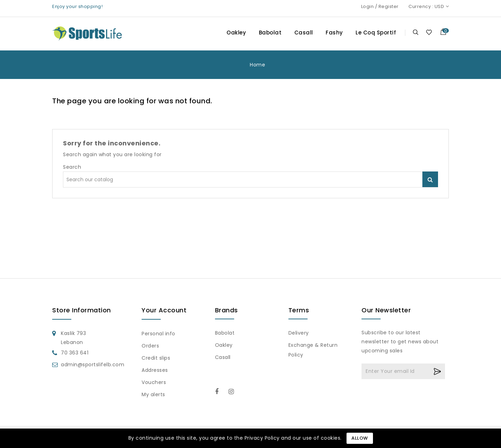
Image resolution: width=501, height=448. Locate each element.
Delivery (299, 333)
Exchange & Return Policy (313, 350)
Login (368, 6)
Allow (360, 438)
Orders (150, 346)
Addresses (155, 370)
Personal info (158, 334)
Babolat (270, 33)
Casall (304, 33)
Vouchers (154, 382)
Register (389, 6)
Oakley (236, 33)
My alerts (153, 394)
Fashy (334, 33)
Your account (164, 310)
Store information (82, 310)
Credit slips (156, 358)
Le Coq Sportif (376, 33)
